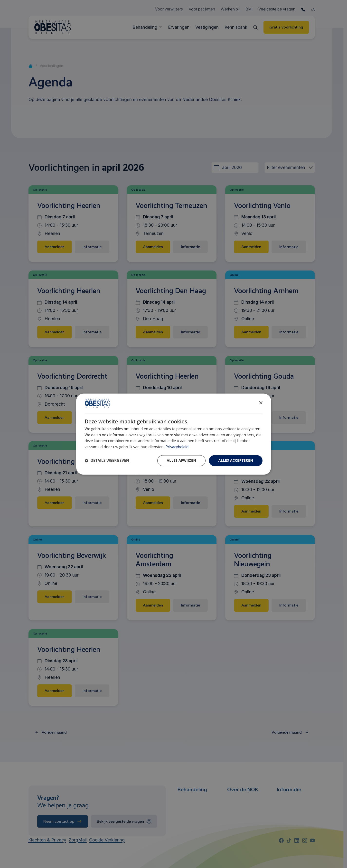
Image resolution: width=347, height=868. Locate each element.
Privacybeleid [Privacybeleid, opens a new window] (177, 447)
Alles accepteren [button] (236, 460)
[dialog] (174, 434)
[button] (107, 461)
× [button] (261, 403)
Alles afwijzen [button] (182, 460)
